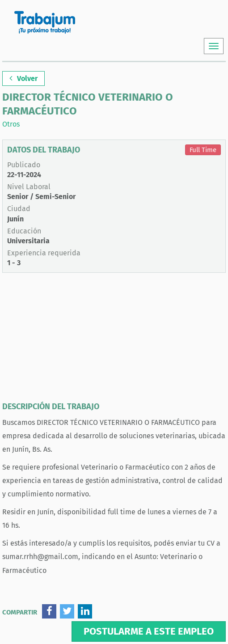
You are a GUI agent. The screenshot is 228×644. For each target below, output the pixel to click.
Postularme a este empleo (149, 631)
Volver (23, 78)
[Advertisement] (114, 340)
